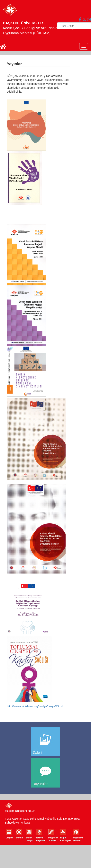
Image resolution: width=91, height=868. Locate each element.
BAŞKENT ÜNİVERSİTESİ (24, 23)
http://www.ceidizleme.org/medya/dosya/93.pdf (35, 706)
